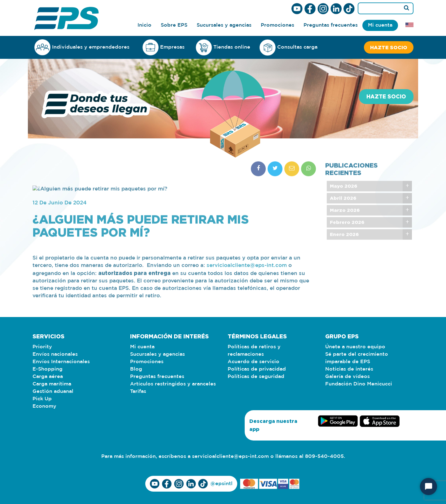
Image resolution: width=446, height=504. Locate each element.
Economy (44, 406)
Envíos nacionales (55, 354)
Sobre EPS (174, 25)
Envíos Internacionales (61, 362)
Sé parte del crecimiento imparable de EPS (357, 358)
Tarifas (138, 391)
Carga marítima (52, 384)
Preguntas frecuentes (331, 25)
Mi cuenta (380, 25)
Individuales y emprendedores (82, 47)
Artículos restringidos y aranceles (173, 384)
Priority (42, 347)
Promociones (278, 25)
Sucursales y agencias (224, 25)
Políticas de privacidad (257, 369)
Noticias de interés (349, 369)
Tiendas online (223, 47)
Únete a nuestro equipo (355, 347)
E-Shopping (48, 369)
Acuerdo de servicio (254, 362)
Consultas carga (289, 48)
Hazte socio (389, 47)
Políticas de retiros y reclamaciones (254, 351)
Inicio (144, 25)
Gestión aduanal (53, 391)
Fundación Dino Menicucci (359, 384)
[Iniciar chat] (429, 487)
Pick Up (42, 399)
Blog (136, 369)
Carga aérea (48, 377)
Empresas (164, 47)
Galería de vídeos (348, 377)
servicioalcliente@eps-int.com (230, 456)
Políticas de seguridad (256, 377)
